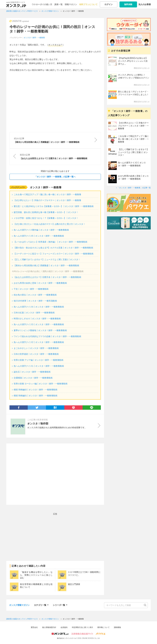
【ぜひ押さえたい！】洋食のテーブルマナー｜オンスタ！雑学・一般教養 (47, 200)
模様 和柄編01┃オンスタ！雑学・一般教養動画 (36, 396)
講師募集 (117, 627)
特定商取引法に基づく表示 (82, 627)
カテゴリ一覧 (41, 605)
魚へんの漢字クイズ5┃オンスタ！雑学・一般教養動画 (39, 236)
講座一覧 (59, 4)
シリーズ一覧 (60, 605)
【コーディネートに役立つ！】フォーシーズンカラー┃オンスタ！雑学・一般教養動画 (54, 254)
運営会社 (34, 627)
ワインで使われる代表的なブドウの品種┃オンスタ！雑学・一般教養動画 (47, 336)
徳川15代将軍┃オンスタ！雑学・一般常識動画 (35, 301)
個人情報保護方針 (49, 627)
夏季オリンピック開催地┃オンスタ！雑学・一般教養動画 (40, 330)
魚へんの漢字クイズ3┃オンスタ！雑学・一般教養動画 (39, 324)
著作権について (103, 627)
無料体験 (128, 4)
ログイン (109, 4)
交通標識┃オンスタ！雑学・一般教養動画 (33, 378)
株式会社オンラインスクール (67, 638)
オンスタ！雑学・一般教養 (34, 38)
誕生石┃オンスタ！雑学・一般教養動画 (32, 372)
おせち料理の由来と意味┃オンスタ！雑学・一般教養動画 (40, 283)
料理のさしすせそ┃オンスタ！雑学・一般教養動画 (37, 319)
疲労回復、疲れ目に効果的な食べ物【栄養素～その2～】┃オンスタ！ (46, 212)
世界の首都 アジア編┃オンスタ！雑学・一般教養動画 (39, 360)
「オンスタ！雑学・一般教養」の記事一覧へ (55, 177)
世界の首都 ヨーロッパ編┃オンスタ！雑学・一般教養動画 (41, 384)
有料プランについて (88, 4)
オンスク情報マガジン (19, 605)
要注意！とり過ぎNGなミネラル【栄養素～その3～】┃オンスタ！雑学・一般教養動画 (54, 206)
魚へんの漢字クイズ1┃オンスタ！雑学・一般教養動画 (39, 366)
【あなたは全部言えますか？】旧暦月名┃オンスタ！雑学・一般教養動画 (47, 277)
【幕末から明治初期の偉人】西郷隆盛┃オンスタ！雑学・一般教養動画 (46, 265)
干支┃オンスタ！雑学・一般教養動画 (31, 289)
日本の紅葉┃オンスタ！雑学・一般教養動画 (34, 313)
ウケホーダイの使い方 (42, 4)
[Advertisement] (55, 474)
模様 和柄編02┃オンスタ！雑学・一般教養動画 (36, 390)
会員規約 (64, 627)
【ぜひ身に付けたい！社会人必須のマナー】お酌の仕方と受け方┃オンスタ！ (49, 224)
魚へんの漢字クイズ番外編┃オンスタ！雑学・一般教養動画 (41, 230)
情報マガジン (71, 4)
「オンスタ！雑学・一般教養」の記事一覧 (134, 188)
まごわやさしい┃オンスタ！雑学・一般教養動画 (36, 348)
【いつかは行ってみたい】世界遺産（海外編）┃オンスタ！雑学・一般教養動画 (50, 242)
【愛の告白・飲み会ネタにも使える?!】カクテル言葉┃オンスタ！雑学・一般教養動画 (53, 248)
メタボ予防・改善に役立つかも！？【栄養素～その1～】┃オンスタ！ (46, 218)
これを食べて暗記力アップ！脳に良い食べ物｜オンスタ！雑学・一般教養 (47, 194)
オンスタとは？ (55, 45)
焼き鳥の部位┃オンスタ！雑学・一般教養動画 (35, 295)
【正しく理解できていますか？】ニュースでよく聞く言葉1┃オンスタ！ (47, 259)
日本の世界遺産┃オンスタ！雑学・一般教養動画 (36, 354)
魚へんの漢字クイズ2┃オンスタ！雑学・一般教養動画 (39, 342)
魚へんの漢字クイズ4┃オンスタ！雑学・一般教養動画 (39, 307)
